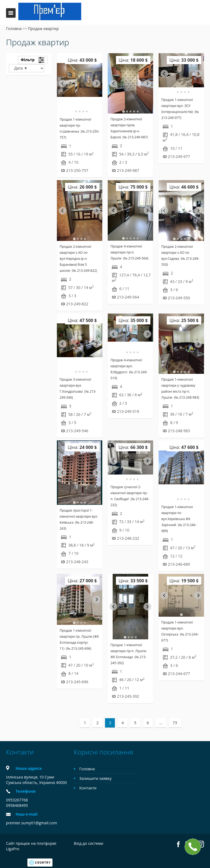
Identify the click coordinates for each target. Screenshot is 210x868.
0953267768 (17, 800)
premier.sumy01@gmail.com (32, 823)
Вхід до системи (89, 843)
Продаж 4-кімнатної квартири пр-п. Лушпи (129, 252)
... (161, 723)
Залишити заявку (95, 778)
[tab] (72, 112)
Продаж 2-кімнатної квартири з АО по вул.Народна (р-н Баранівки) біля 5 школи (78, 259)
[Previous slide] (164, 595)
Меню (11, 13)
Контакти (88, 788)
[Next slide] (97, 83)
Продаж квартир (43, 29)
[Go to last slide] (63, 83)
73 (175, 723)
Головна (14, 29)
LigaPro (13, 849)
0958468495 (17, 805)
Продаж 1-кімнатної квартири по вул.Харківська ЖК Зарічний (179, 519)
